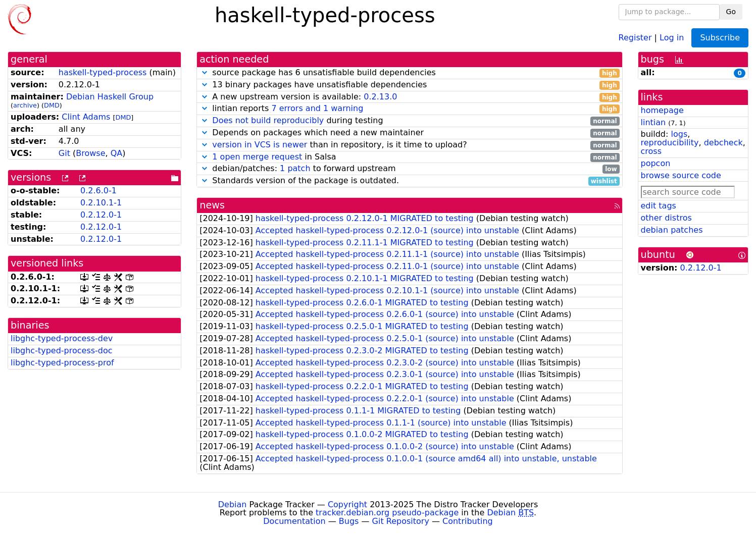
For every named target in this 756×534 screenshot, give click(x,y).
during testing (409, 121)
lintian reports (409, 109)
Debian (233, 504)
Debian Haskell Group (110, 97)
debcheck (723, 143)
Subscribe (720, 38)
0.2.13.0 (380, 97)
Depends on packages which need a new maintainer (409, 133)
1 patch (295, 168)
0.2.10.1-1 (101, 203)
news (212, 205)
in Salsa (409, 157)
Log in (672, 37)
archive (25, 105)
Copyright (347, 504)
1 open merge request (257, 157)
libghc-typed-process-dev (62, 338)
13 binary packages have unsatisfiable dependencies (409, 85)
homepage (662, 110)
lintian (653, 122)
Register (635, 37)
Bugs (349, 521)
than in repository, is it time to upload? (409, 145)
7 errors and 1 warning (317, 108)
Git (64, 153)
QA (117, 153)
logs (679, 134)
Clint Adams (86, 117)
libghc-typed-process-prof (62, 363)
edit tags (659, 206)
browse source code (681, 175)
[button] (205, 72)
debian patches (672, 230)
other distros (666, 218)
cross (651, 151)
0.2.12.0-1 (101, 215)
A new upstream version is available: (409, 97)
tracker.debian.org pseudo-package (387, 513)
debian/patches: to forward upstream (409, 169)
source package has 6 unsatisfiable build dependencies (409, 73)
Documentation (294, 521)
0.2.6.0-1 (98, 191)
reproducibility (670, 143)
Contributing (468, 521)
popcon (656, 163)
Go (731, 12)
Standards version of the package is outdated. (409, 181)
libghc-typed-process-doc (62, 351)
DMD (52, 105)
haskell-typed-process (103, 72)
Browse (90, 153)
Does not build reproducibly (268, 120)
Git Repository (401, 521)
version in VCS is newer (260, 145)
